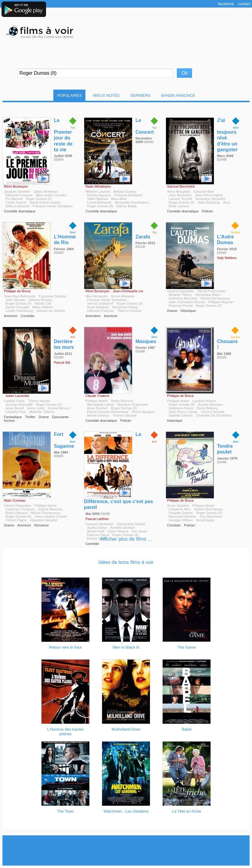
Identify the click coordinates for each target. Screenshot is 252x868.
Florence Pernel (181, 306)
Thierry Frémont (129, 311)
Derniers (141, 95)
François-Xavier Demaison (53, 206)
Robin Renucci (122, 401)
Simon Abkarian (122, 296)
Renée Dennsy (98, 415)
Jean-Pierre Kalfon (209, 195)
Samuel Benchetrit (181, 186)
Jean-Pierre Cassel (183, 412)
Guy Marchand (211, 516)
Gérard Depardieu (181, 291)
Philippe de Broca (17, 291)
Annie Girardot (178, 506)
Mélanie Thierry (180, 295)
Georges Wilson (181, 520)
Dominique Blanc (208, 295)
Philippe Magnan (221, 302)
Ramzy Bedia (126, 206)
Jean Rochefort (180, 195)
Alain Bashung (209, 202)
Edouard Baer (204, 192)
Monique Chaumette (133, 405)
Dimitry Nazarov (99, 195)
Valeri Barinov (97, 199)
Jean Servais (15, 300)
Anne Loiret (36, 408)
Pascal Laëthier (97, 519)
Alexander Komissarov (132, 202)
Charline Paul (16, 412)
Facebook (226, 4)
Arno (227, 202)
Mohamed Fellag (125, 307)
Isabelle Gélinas (181, 415)
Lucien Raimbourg (19, 311)
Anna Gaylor (205, 520)
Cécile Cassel (16, 202)
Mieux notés (106, 95)
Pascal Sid (62, 362)
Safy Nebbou (227, 258)
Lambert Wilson (204, 401)
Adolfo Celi (43, 303)
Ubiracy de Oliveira (51, 311)
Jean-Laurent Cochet (51, 516)
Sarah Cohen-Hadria (45, 202)
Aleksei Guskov (125, 192)
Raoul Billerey (207, 408)
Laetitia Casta (14, 401)
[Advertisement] (126, 850)
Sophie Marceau (210, 405)
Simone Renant (40, 300)
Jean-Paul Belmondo (20, 296)
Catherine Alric (180, 509)
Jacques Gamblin (17, 192)
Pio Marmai (14, 199)
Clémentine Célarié (131, 524)
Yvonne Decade (125, 415)
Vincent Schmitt (213, 412)
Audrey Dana (97, 528)
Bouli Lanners (179, 206)
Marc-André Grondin (51, 195)
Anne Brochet (97, 408)
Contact (244, 4)
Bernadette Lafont (100, 405)
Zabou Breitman (45, 192)
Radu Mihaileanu (98, 186)
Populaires (69, 95)
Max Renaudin (96, 296)
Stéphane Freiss (181, 408)
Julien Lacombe (17, 396)
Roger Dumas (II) (39, 199)
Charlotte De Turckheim (214, 415)
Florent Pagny (16, 520)
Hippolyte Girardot (44, 520)
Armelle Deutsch (123, 528)
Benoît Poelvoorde (211, 291)
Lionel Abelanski (99, 202)
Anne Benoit (15, 408)
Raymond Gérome (182, 516)
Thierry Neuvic (39, 401)
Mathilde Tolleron (42, 412)
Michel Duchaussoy (215, 298)
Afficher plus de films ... (126, 539)
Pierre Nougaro (143, 412)
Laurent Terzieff (180, 199)
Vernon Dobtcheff (100, 303)
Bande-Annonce (178, 95)
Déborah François (19, 195)
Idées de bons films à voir (126, 562)
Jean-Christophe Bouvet (187, 302)
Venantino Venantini (210, 199)
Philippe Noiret (96, 401)
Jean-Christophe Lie (128, 291)
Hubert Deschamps (208, 509)
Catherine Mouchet (183, 298)
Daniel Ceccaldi (17, 307)
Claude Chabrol (97, 396)
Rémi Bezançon (16, 186)
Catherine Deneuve (20, 509)
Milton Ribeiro (43, 307)
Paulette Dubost (181, 513)
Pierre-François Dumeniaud (108, 412)
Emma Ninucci (59, 408)
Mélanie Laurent (98, 192)
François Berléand (128, 195)
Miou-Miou (119, 199)
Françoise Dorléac (53, 296)
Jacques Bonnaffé (19, 405)
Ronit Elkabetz (98, 307)
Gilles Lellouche (17, 206)
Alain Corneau (15, 500)
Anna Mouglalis (179, 192)
